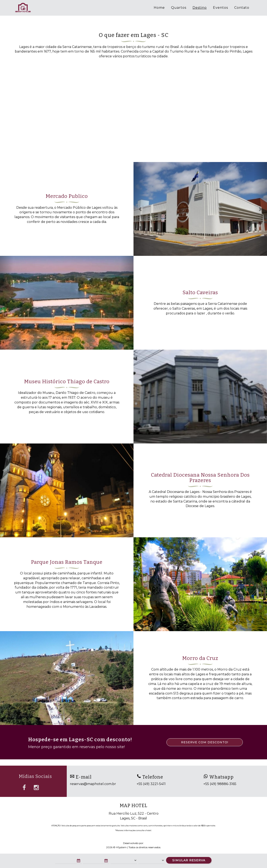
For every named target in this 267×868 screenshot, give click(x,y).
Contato (242, 8)
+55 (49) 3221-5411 (151, 784)
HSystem (121, 847)
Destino (200, 8)
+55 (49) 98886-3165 (220, 784)
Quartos (179, 8)
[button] (140, 209)
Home (159, 8)
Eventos (220, 8)
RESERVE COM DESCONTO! (205, 742)
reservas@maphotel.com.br (93, 784)
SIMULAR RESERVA (189, 860)
